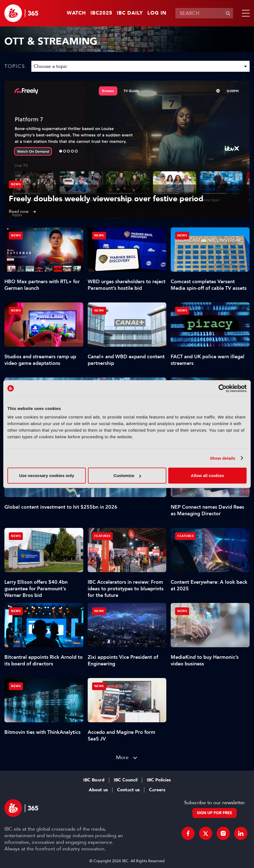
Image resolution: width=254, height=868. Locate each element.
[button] (245, 13)
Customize (127, 476)
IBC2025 (101, 13)
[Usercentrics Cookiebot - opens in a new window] (223, 388)
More (122, 757)
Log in (157, 13)
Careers (157, 790)
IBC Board (94, 780)
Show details (223, 458)
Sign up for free (215, 813)
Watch (76, 13)
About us (98, 790)
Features (102, 536)
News (16, 184)
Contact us (128, 790)
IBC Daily (130, 13)
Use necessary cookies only (46, 476)
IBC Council (126, 780)
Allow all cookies (207, 476)
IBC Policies (159, 780)
